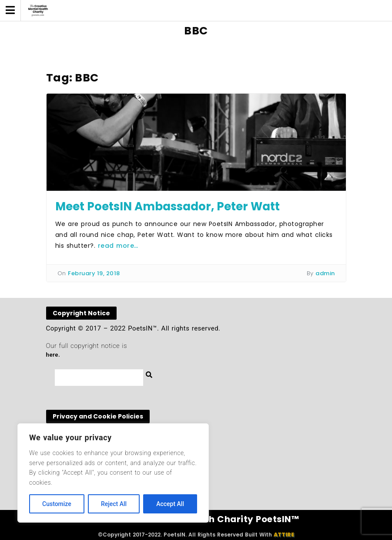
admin (325, 273)
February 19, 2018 (94, 273)
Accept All (170, 504)
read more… (118, 246)
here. (53, 355)
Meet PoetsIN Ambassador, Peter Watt (168, 206)
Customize (57, 504)
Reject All (114, 504)
